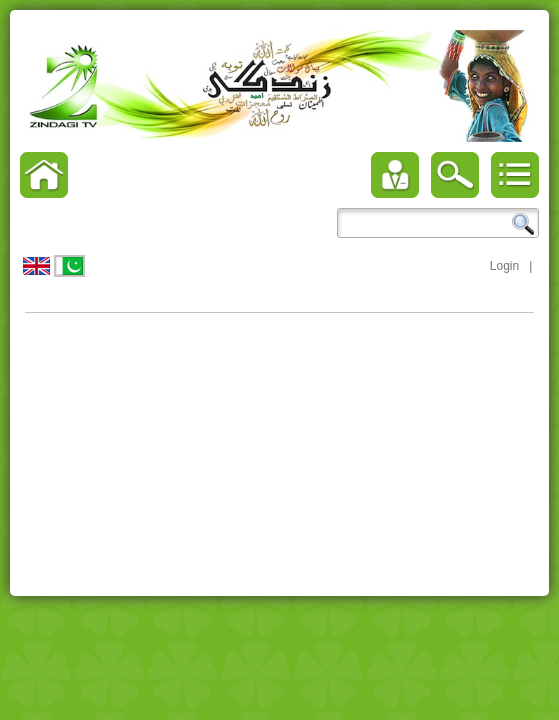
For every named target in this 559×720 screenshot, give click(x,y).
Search (523, 224)
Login (504, 266)
